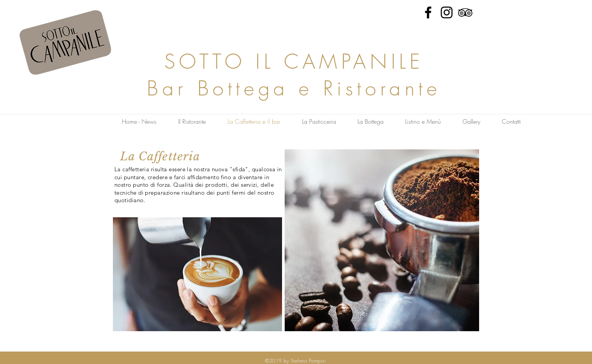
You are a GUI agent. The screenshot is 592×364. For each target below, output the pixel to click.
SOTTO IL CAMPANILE (294, 61)
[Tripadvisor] (465, 12)
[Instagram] (447, 12)
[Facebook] (428, 12)
